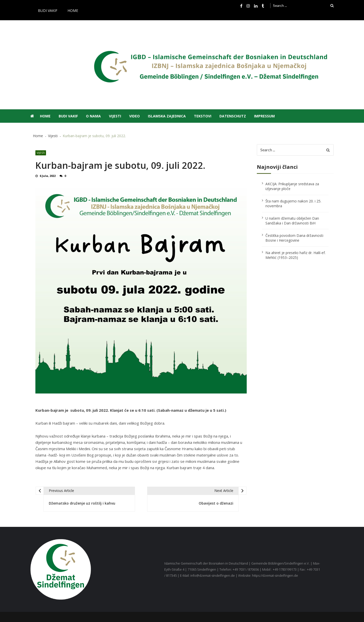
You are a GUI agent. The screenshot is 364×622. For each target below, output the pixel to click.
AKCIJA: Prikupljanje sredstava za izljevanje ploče (292, 186)
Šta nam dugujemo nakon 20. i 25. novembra (293, 203)
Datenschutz (233, 116)
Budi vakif (48, 11)
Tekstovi (203, 116)
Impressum (264, 116)
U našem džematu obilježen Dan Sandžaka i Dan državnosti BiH (292, 221)
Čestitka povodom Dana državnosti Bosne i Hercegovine (294, 238)
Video (134, 116)
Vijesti (115, 116)
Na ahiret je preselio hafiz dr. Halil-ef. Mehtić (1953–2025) (295, 255)
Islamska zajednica (167, 116)
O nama (93, 116)
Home (73, 11)
